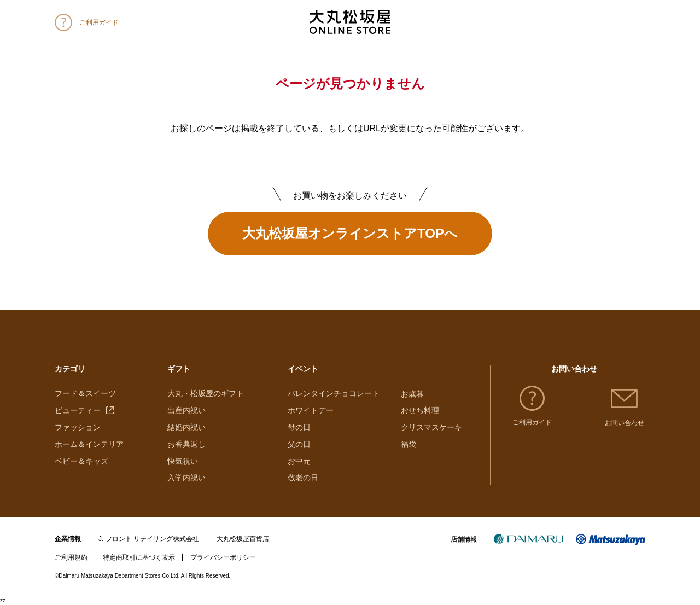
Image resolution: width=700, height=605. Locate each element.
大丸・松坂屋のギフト (206, 394)
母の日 (299, 428)
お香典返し (186, 445)
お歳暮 (412, 394)
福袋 (409, 445)
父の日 (299, 445)
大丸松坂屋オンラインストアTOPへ (350, 233)
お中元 (299, 461)
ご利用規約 (71, 558)
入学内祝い (186, 478)
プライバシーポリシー (223, 558)
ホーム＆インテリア (89, 445)
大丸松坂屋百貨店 (243, 539)
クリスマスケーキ (431, 428)
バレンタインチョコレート (334, 394)
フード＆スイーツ (85, 394)
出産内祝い (186, 411)
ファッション (78, 428)
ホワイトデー (311, 411)
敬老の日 (303, 478)
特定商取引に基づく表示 (139, 558)
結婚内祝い (186, 428)
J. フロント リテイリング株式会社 (149, 539)
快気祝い (183, 461)
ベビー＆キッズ (81, 461)
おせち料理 (420, 411)
